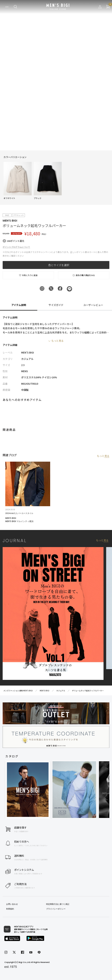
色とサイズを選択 (59, 265)
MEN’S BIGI (10, 221)
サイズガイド (56, 305)
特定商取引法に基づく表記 (58, 904)
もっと (103, 456)
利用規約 (10, 909)
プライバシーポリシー (56, 909)
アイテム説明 (19, 305)
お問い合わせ (12, 904)
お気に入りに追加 (28, 275)
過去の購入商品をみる (84, 275)
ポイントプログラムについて (16, 247)
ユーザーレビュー (93, 305)
